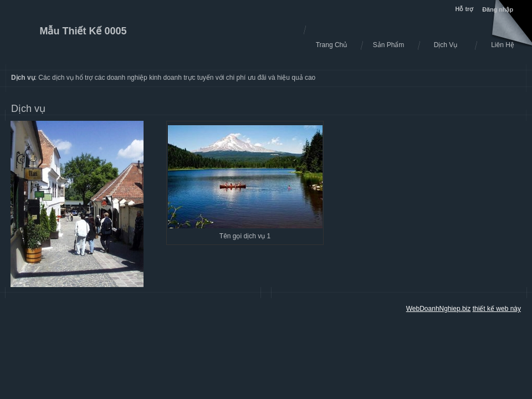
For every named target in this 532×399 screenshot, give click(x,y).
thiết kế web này (497, 309)
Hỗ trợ (465, 9)
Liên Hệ (503, 45)
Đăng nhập (498, 9)
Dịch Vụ (446, 45)
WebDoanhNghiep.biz (439, 309)
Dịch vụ (28, 109)
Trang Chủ (332, 45)
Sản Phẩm (389, 45)
